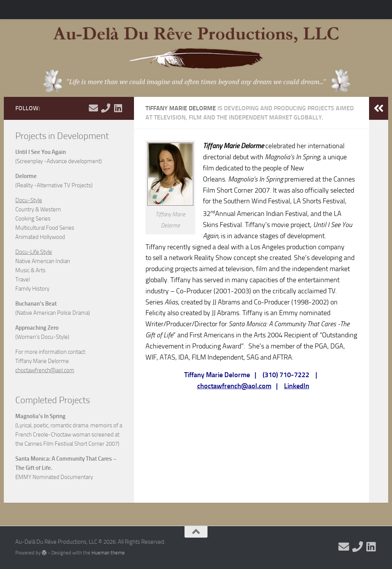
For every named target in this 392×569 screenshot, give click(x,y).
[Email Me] (93, 108)
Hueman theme (108, 553)
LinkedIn (297, 386)
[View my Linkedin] (118, 108)
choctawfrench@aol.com (234, 386)
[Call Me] (106, 108)
